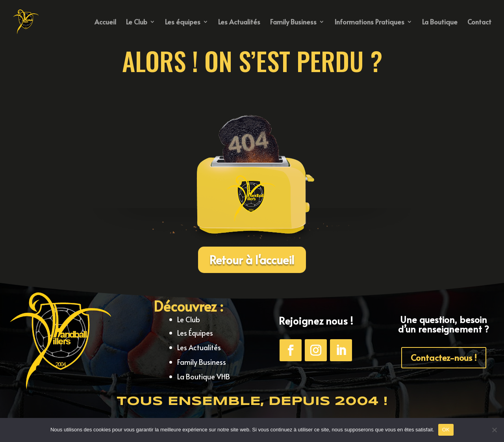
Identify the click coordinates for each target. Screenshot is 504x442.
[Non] (494, 430)
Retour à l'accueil (252, 260)
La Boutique (440, 23)
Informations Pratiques (369, 23)
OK (446, 430)
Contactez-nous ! (444, 357)
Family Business (293, 23)
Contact (479, 23)
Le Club (137, 23)
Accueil (105, 23)
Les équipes (183, 23)
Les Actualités (239, 23)
